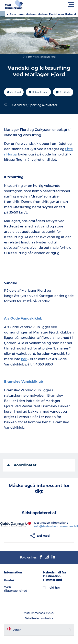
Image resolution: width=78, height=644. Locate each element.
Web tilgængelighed (16, 589)
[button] (57, 5)
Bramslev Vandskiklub (24, 382)
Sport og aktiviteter (43, 105)
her (24, 359)
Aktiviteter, (20, 105)
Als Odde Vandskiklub (23, 318)
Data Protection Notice (39, 618)
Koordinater (22, 465)
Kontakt (10, 580)
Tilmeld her (52, 588)
